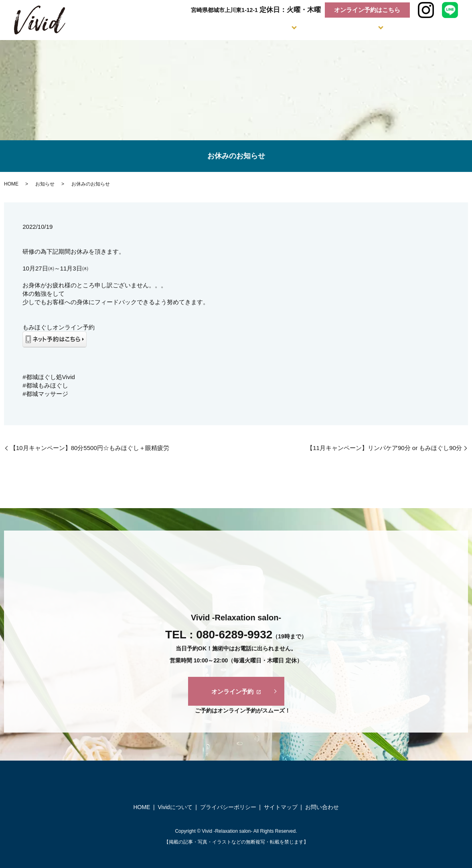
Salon (351, 28)
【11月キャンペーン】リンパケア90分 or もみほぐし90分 (384, 448)
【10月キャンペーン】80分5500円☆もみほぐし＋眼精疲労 (90, 448)
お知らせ (45, 184)
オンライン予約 (236, 691)
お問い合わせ (322, 807)
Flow (303, 28)
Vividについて (175, 807)
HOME (11, 184)
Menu (257, 28)
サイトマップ (281, 807)
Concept (210, 28)
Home (173, 28)
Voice (445, 28)
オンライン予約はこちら (367, 10)
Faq (399, 28)
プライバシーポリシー (228, 807)
